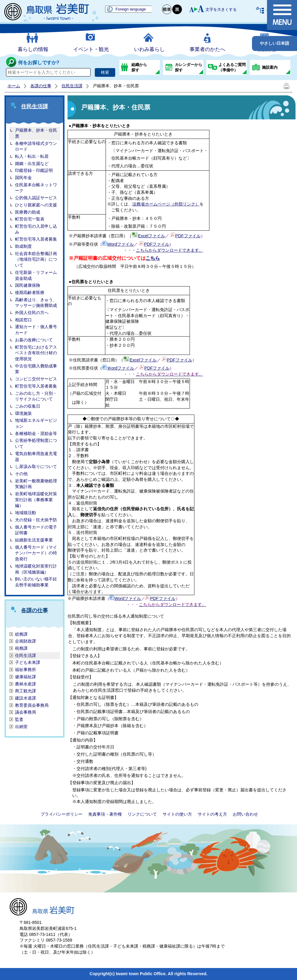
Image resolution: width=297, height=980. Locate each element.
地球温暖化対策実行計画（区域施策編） (36, 569)
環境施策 (23, 413)
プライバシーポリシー (61, 814)
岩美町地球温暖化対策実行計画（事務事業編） (36, 500)
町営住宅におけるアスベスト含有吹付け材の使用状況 (36, 353)
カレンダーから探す (189, 67)
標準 (167, 9)
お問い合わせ (245, 814)
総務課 (21, 634)
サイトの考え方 (212, 814)
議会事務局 (25, 712)
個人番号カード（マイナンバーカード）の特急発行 (36, 553)
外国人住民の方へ (32, 313)
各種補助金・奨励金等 (36, 433)
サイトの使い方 (177, 814)
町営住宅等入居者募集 (36, 239)
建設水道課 (25, 698)
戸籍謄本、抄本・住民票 (36, 133)
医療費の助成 (28, 212)
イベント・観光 (91, 49)
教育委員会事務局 (32, 705)
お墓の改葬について (34, 340)
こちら (153, 258)
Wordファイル (120, 244)
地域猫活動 (25, 513)
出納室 (21, 727)
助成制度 (23, 246)
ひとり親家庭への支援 (36, 205)
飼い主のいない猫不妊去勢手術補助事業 (36, 582)
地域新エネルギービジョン (36, 423)
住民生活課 (72, 86)
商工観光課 (25, 691)
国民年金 (23, 178)
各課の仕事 (41, 86)
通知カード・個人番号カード (36, 330)
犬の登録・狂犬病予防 (36, 520)
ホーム (14, 86)
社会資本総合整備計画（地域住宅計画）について (36, 259)
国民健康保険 (28, 285)
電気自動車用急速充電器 (36, 457)
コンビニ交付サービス (36, 379)
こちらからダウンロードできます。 (169, 250)
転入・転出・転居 (32, 156)
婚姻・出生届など (32, 163)
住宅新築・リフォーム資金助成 (36, 275)
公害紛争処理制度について (36, 443)
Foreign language (131, 9)
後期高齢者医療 (30, 292)
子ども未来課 (28, 662)
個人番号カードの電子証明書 (36, 530)
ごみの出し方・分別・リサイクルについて (36, 396)
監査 (19, 719)
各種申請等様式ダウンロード (36, 146)
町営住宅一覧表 (30, 219)
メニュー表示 (282, 15)
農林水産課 (25, 684)
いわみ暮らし (149, 49)
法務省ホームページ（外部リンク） (166, 204)
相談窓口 (23, 320)
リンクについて (142, 814)
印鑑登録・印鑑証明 (34, 170)
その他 (21, 474)
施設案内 (270, 67)
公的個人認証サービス (36, 198)
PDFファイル (188, 236)
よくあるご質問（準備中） (232, 67)
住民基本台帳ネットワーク (36, 188)
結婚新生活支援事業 (34, 540)
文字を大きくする (221, 9)
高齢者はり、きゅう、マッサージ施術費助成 (36, 303)
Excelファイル (151, 236)
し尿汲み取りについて (36, 466)
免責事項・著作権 (105, 814)
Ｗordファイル (121, 368)
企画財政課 (25, 641)
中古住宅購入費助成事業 (36, 369)
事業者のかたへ (207, 49)
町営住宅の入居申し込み (36, 229)
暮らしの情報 (33, 49)
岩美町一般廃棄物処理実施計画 (36, 484)
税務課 (21, 648)
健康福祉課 (25, 677)
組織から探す (139, 67)
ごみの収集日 (28, 406)
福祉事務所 (25, 670)
